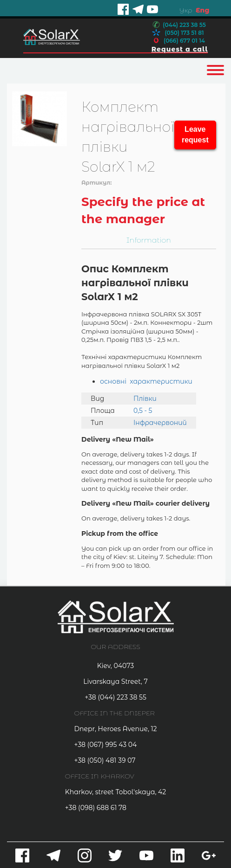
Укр (185, 10)
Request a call (180, 49)
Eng (202, 10)
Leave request (195, 135)
